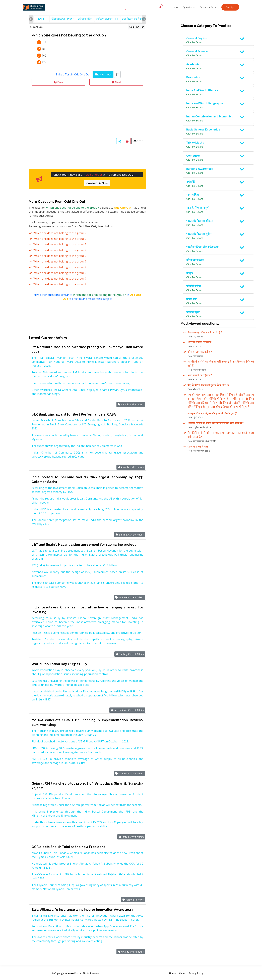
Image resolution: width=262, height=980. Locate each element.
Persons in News (133, 900)
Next (116, 82)
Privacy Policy (196, 973)
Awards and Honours (131, 404)
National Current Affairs (129, 597)
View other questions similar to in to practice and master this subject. (87, 297)
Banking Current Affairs (130, 535)
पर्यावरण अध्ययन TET (107, 19)
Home (174, 7)
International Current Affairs (127, 710)
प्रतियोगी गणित (85, 19)
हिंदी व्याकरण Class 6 (63, 19)
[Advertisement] (87, 112)
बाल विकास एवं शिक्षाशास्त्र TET (138, 19)
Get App (230, 7)
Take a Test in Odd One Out (73, 74)
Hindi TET (42, 19)
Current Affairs (208, 7)
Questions (189, 7)
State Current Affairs (131, 837)
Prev (58, 82)
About (182, 973)
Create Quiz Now (97, 183)
